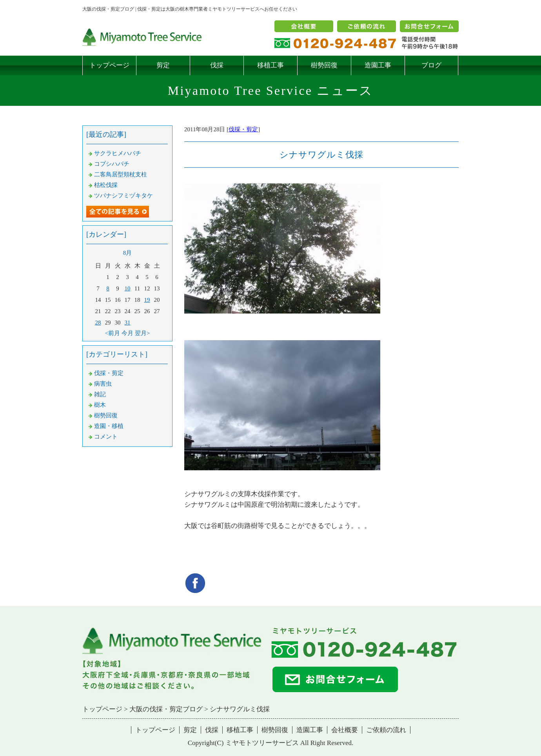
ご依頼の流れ (386, 730)
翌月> (142, 333)
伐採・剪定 (243, 129)
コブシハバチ (112, 164)
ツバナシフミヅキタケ (123, 196)
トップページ (109, 65)
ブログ (431, 65)
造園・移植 (109, 426)
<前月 (113, 333)
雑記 (100, 394)
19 (147, 300)
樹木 (100, 405)
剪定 (163, 65)
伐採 (217, 65)
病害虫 (103, 384)
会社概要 (345, 730)
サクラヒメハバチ (118, 153)
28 (98, 323)
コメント (106, 437)
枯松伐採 (106, 185)
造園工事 (378, 65)
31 (128, 323)
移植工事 (270, 65)
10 (128, 288)
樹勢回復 (324, 65)
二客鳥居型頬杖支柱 (121, 174)
